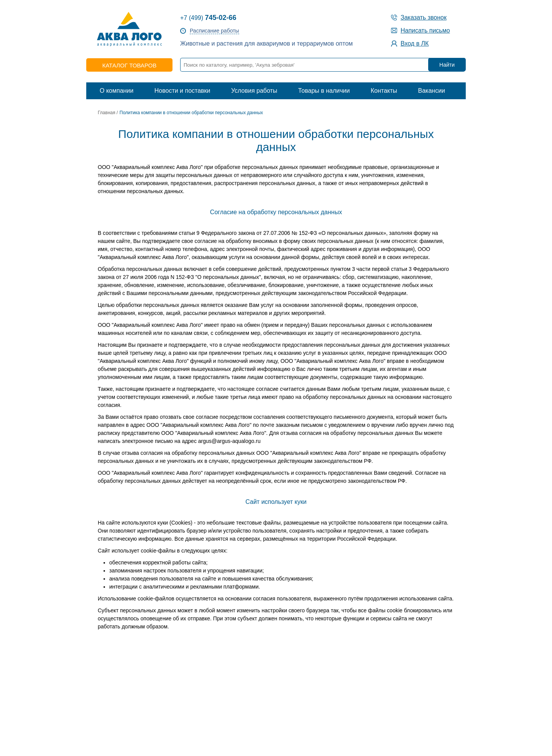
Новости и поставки (182, 91)
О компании (117, 91)
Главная (107, 113)
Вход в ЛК (415, 43)
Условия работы (254, 91)
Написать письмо (425, 30)
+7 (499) (208, 18)
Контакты (384, 91)
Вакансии (431, 91)
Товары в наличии (324, 91)
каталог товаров (129, 65)
